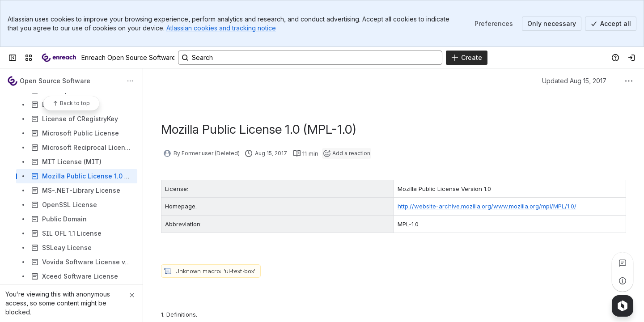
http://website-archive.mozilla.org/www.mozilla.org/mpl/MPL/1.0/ (487, 206)
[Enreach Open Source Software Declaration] (59, 58)
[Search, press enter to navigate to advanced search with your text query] (310, 58)
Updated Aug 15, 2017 (574, 81)
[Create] (467, 58)
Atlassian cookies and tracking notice (221, 28)
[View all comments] (623, 263)
